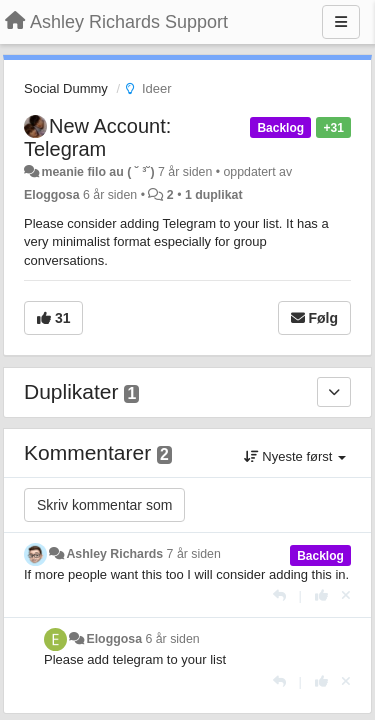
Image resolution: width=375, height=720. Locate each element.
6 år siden (172, 639)
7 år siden (194, 554)
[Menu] (341, 22)
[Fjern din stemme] (346, 595)
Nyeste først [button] (295, 456)
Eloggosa (52, 195)
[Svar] (279, 595)
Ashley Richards (114, 554)
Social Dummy (66, 88)
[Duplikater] (334, 392)
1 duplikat (214, 195)
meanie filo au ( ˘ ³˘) (97, 172)
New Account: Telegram (97, 137)
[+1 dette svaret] (321, 595)
